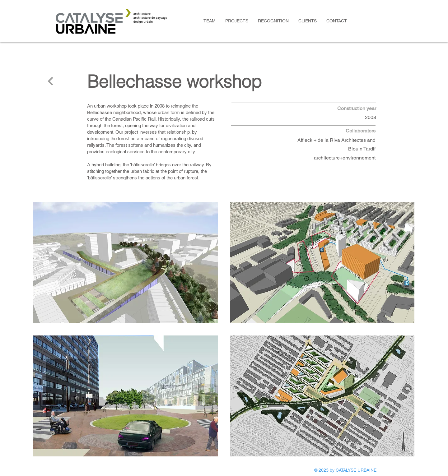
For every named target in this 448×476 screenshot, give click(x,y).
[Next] (51, 81)
